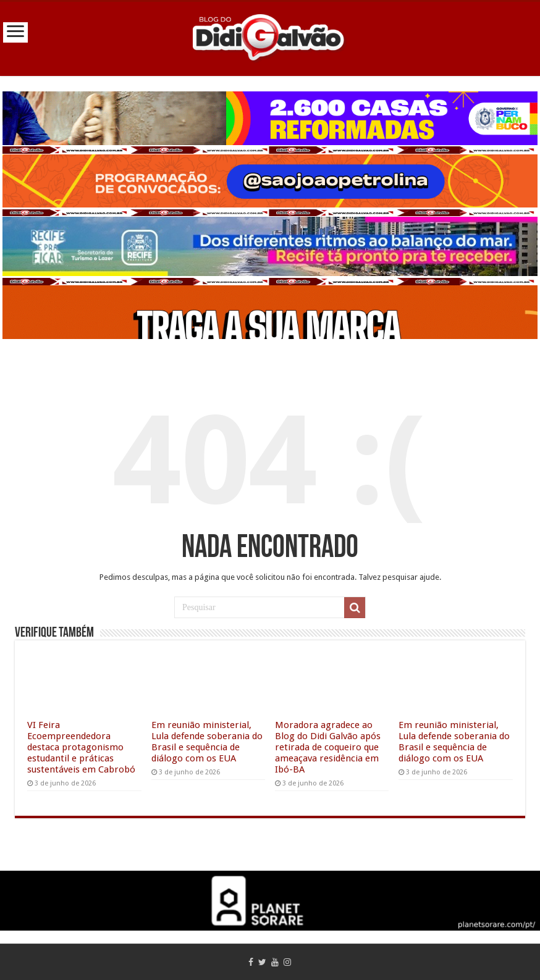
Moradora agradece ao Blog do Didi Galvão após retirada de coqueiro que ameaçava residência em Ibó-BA (328, 747)
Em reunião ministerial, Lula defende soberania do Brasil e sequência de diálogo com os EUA (207, 742)
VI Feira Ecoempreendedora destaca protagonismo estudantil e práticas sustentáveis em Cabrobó (81, 747)
